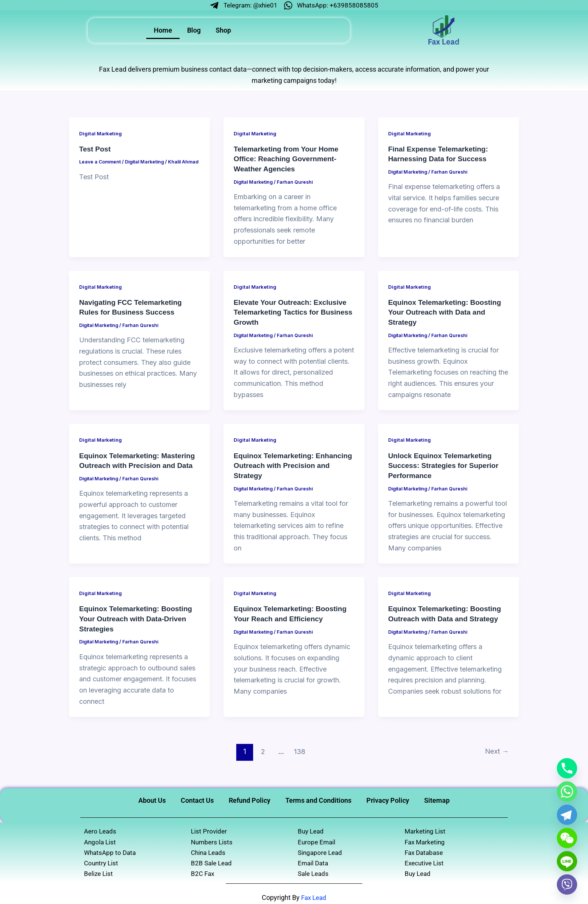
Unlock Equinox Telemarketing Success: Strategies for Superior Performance (446, 464)
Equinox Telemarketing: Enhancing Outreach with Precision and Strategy (279, 464)
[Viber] (567, 885)
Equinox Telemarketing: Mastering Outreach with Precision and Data (123, 464)
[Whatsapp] (567, 792)
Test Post (96, 149)
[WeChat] (567, 838)
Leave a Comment (101, 162)
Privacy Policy (388, 798)
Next (495, 749)
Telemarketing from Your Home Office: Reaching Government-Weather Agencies (289, 159)
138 (298, 749)
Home (163, 31)
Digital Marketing (102, 134)
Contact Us (197, 798)
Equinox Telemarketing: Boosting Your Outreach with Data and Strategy (448, 312)
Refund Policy (250, 798)
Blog (194, 31)
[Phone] (567, 768)
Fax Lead (314, 897)
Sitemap (437, 798)
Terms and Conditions (318, 798)
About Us (152, 798)
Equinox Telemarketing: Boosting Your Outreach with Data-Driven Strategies (139, 617)
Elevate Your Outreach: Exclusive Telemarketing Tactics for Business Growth (293, 312)
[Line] (567, 861)
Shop (223, 31)
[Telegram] (567, 815)
